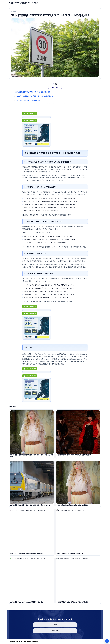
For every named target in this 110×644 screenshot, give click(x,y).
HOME (55, 625)
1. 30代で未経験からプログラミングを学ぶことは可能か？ (35, 99)
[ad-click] (37, 118)
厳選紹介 (14, 11)
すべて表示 (55, 91)
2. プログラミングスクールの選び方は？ (29, 103)
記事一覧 (55, 631)
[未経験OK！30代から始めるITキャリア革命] (23, 3)
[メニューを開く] (99, 3)
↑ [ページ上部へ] (107, 641)
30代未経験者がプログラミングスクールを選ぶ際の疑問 (33, 95)
